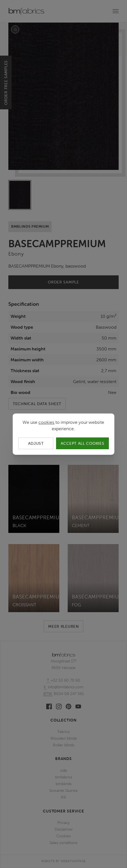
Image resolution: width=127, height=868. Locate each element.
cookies (46, 422)
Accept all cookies (83, 443)
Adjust (36, 443)
